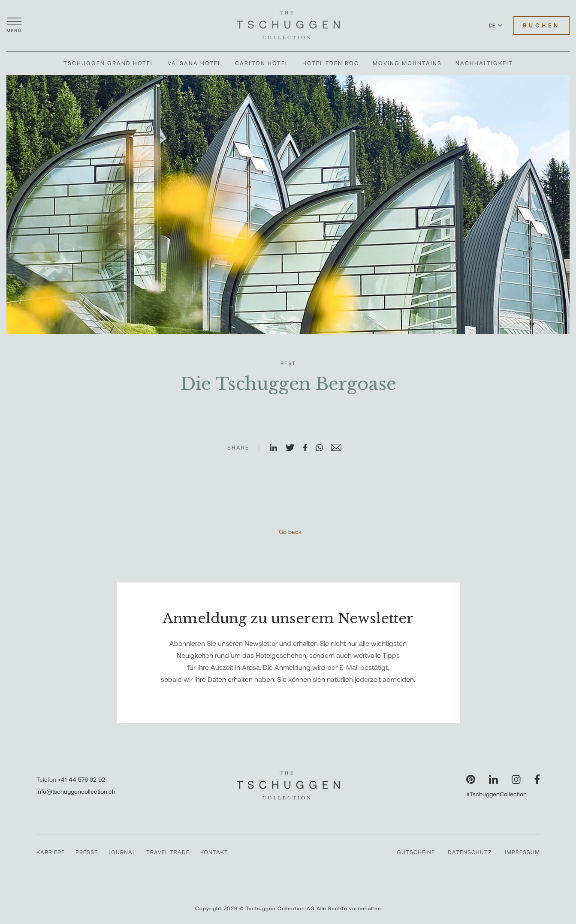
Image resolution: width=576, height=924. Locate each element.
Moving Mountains (407, 63)
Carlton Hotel (262, 63)
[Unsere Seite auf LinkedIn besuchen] (493, 779)
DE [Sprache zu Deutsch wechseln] (496, 25)
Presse (87, 852)
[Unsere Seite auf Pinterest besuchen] (471, 779)
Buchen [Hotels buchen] (541, 25)
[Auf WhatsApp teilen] (323, 448)
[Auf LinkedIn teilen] (277, 448)
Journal (122, 852)
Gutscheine (416, 852)
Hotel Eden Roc (331, 63)
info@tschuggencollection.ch (76, 791)
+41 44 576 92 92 (81, 779)
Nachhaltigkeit (484, 63)
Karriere (51, 852)
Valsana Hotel (195, 63)
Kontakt (214, 852)
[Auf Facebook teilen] (309, 448)
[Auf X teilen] (294, 448)
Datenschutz (470, 852)
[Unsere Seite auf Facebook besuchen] (537, 779)
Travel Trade (168, 852)
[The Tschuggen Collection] (288, 25)
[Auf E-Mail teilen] (340, 448)
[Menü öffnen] (14, 25)
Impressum (522, 852)
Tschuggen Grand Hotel (109, 63)
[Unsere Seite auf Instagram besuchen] (516, 779)
